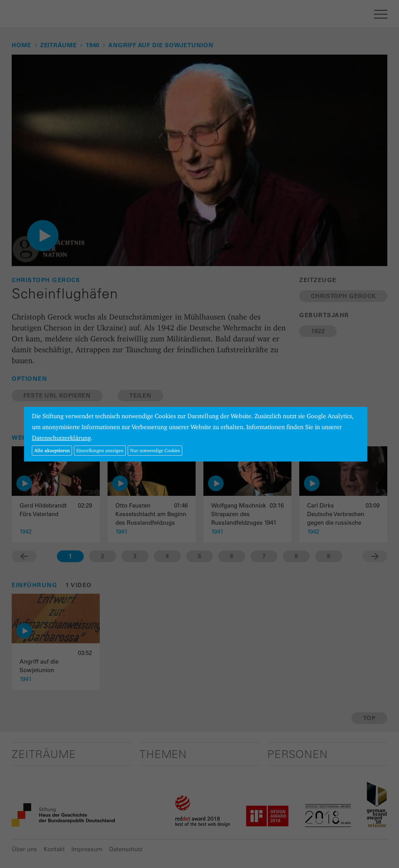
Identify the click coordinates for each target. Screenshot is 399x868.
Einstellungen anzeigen (100, 450)
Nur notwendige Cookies (155, 450)
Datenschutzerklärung (61, 438)
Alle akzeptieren (52, 450)
